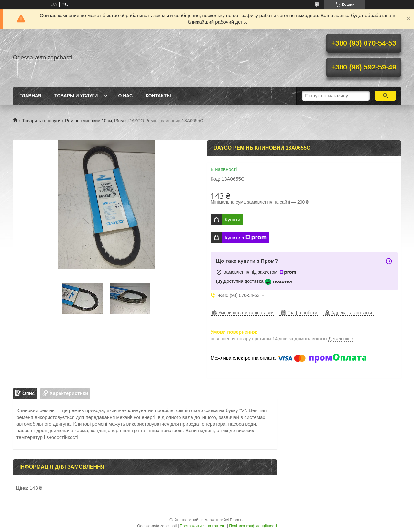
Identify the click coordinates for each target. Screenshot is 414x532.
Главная (30, 96)
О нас (125, 96)
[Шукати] (385, 96)
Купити (233, 220)
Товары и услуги (76, 96)
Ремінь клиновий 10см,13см (94, 121)
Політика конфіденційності (253, 526)
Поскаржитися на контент (203, 526)
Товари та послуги (41, 121)
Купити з (246, 238)
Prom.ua (237, 520)
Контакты (158, 96)
